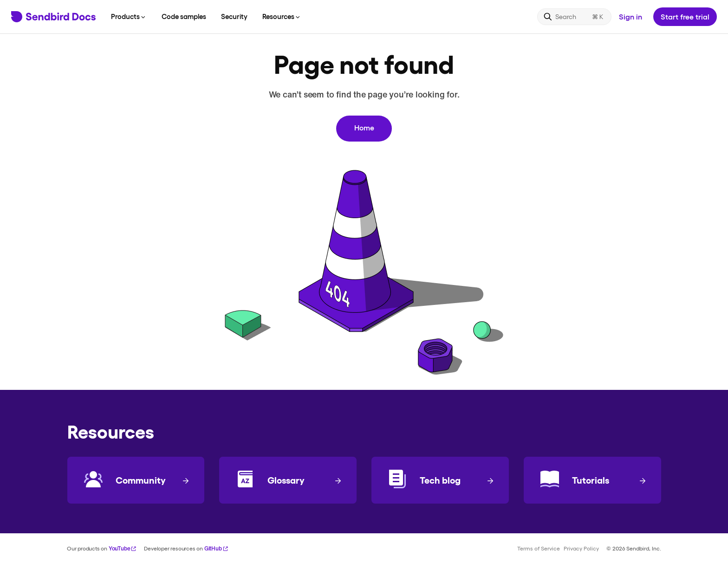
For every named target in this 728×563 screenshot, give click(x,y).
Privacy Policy (581, 548)
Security (234, 16)
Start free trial (685, 16)
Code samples (184, 16)
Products (129, 16)
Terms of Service (539, 548)
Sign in (630, 16)
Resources (282, 16)
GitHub (216, 548)
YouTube (123, 548)
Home (364, 127)
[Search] (574, 17)
